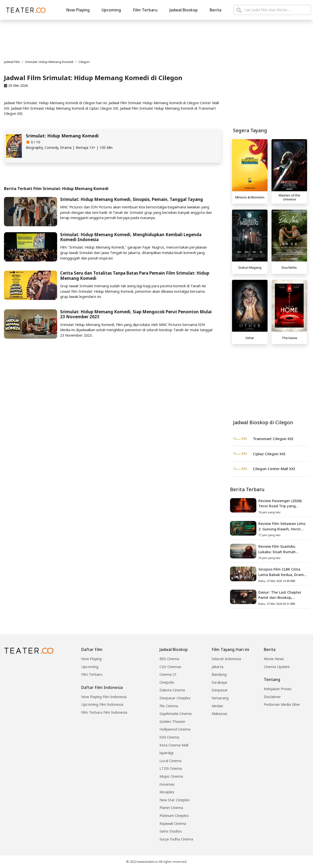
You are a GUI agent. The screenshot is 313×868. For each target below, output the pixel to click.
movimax (167, 784)
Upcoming (111, 10)
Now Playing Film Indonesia (104, 697)
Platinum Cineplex (174, 816)
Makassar (220, 714)
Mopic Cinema (171, 776)
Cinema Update (277, 667)
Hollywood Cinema (175, 729)
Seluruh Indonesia (226, 659)
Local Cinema (170, 761)
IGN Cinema (169, 737)
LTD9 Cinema (171, 768)
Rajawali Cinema (173, 823)
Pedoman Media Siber (282, 704)
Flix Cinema (169, 706)
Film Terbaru (145, 10)
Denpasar (220, 690)
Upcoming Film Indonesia (102, 704)
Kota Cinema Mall (174, 745)
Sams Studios (171, 831)
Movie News (274, 659)
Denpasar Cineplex (175, 698)
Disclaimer (272, 697)
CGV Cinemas (170, 667)
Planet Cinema (171, 808)
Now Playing (78, 10)
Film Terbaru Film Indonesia (104, 712)
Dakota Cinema (172, 690)
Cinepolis (167, 682)
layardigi (166, 753)
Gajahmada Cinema (176, 714)
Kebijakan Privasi (278, 689)
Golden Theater (173, 722)
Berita (215, 10)
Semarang (220, 698)
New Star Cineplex (175, 800)
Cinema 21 (168, 674)
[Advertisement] (156, 39)
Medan (217, 706)
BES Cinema (169, 659)
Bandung (219, 674)
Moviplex (167, 792)
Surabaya (219, 682)
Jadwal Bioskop (184, 10)
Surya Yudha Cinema (176, 839)
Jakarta (217, 667)
